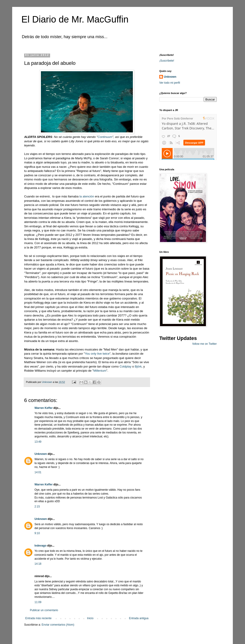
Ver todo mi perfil (170, 83)
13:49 (38, 442)
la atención (87, 196)
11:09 (38, 602)
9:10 (37, 533)
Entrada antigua (139, 618)
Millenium (100, 371)
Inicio (90, 618)
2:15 (37, 507)
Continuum (105, 137)
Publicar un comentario (44, 610)
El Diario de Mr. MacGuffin (75, 19)
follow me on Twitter (205, 344)
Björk (138, 366)
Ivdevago (40, 546)
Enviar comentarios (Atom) (58, 625)
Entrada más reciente (38, 618)
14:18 (38, 564)
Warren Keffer (44, 408)
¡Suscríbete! (167, 61)
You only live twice (97, 354)
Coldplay (125, 366)
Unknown (41, 454)
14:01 (38, 472)
